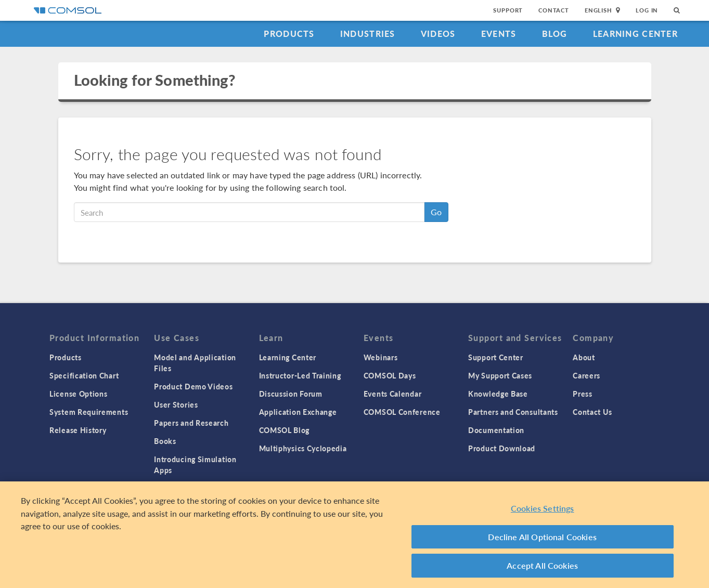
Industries (368, 34)
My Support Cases (500, 375)
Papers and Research (191, 423)
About (584, 357)
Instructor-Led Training (300, 375)
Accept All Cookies (542, 565)
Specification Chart (84, 375)
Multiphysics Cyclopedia (303, 448)
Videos (438, 34)
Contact (554, 10)
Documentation (496, 430)
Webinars (381, 357)
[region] (354, 535)
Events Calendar (393, 394)
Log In (647, 10)
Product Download (502, 448)
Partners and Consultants (513, 412)
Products (289, 34)
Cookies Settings (543, 508)
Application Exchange (298, 412)
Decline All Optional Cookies (542, 537)
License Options (79, 394)
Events (499, 34)
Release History (78, 430)
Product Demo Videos (193, 386)
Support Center (496, 357)
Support (508, 10)
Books (165, 441)
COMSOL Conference (402, 412)
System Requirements (89, 412)
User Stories (176, 404)
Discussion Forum (291, 394)
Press (583, 394)
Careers (586, 375)
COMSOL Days (390, 375)
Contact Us (592, 412)
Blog (555, 34)
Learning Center (635, 34)
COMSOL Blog (285, 430)
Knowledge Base (498, 394)
